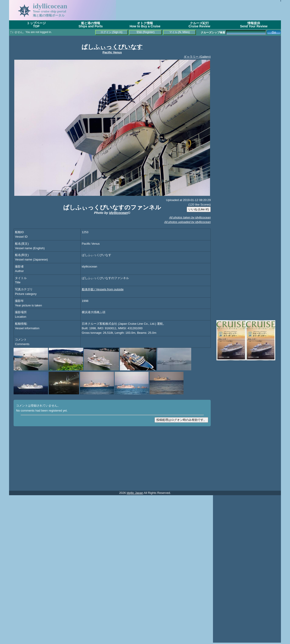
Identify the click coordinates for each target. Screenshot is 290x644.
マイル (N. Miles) (180, 32)
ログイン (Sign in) (111, 32)
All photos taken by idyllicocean (190, 217)
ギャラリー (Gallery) (197, 57)
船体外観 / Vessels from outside (103, 289)
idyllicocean (118, 213)
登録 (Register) (145, 32)
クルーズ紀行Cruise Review (199, 25)
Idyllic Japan (135, 493)
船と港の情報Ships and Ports (91, 25)
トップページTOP (36, 25)
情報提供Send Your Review (254, 25)
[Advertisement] (198, 10)
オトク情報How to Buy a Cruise (145, 25)
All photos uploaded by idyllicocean (187, 222)
